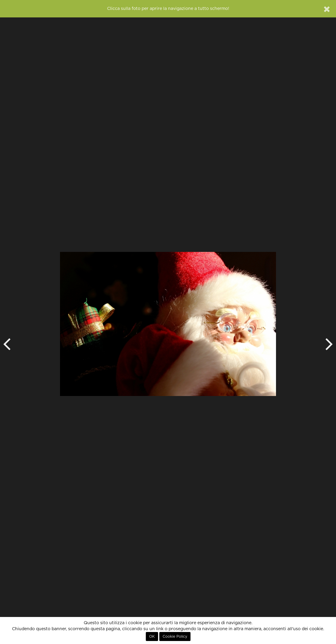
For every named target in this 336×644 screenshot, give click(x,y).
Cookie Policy (175, 636)
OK (152, 636)
